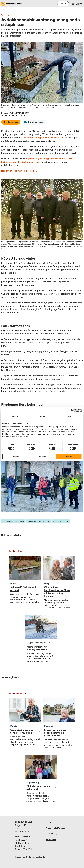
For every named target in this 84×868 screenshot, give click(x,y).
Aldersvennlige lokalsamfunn (39, 521)
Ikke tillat (15, 457)
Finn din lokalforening (56, 828)
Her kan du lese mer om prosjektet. (19, 171)
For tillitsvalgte (53, 834)
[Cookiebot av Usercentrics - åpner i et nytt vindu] (73, 410)
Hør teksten (11, 122)
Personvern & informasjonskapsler (30, 857)
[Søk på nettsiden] (61, 4)
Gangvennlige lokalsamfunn (13, 521)
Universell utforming (61, 521)
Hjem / (4, 15)
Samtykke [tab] (15, 416)
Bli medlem (51, 840)
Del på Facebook (34, 122)
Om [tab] (69, 416)
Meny (76, 4)
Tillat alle (69, 457)
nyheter (10, 15)
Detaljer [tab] (42, 416)
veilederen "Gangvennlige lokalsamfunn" (44, 138)
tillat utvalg (42, 457)
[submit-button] (65, 4)
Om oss (49, 822)
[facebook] (34, 122)
